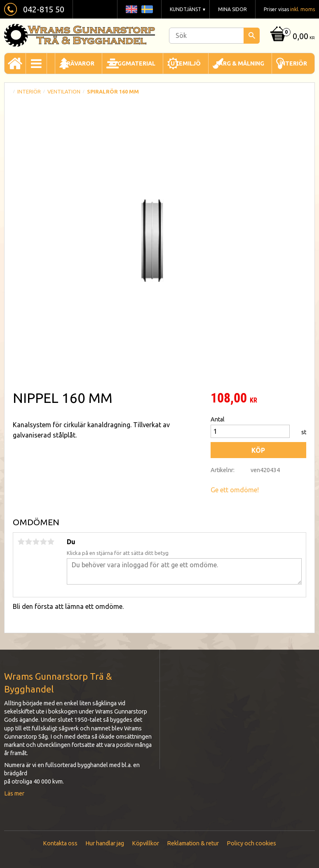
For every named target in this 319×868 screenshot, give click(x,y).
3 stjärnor (36, 542)
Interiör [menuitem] (293, 63)
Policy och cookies (251, 843)
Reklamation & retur (193, 843)
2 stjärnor (28, 542)
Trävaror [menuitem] (79, 63)
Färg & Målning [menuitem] (240, 63)
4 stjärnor (43, 542)
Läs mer (14, 793)
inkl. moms (303, 9)
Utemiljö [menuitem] (186, 63)
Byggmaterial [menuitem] (133, 63)
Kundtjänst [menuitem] (185, 9)
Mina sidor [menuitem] (232, 9)
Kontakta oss (60, 843)
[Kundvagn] (292, 37)
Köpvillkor (145, 843)
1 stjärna (21, 542)
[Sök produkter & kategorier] (214, 36)
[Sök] (252, 36)
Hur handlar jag (105, 843)
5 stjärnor (51, 542)
